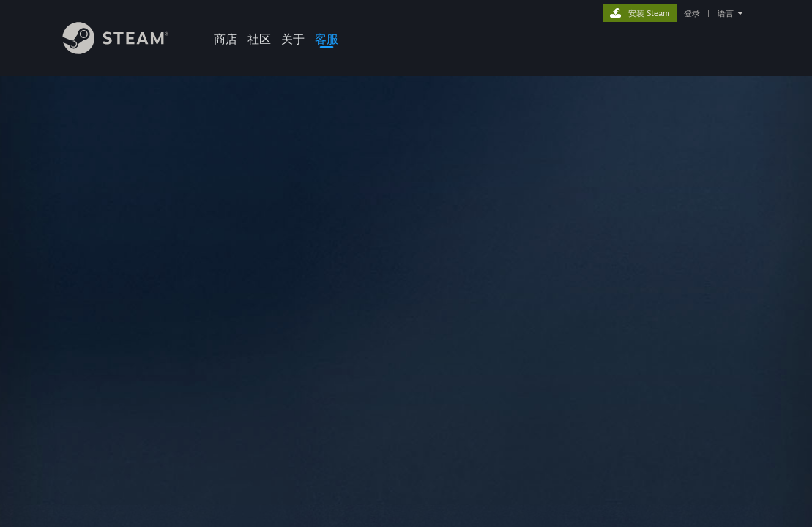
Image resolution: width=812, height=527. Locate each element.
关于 (293, 39)
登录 (692, 13)
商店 (226, 39)
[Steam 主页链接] (127, 50)
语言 (726, 13)
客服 (327, 39)
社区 (259, 39)
